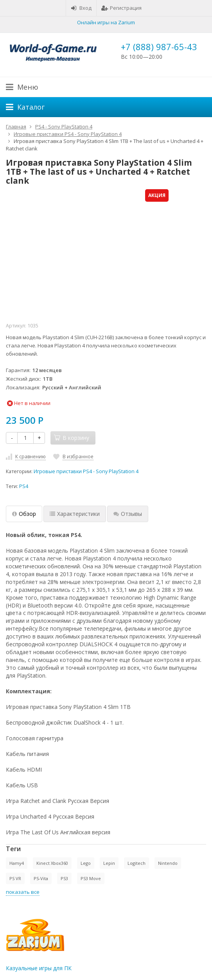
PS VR (15, 878)
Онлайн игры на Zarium (106, 22)
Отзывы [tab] (128, 514)
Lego (86, 863)
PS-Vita (41, 878)
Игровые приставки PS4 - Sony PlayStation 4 (86, 471)
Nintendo (168, 863)
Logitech (137, 863)
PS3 (64, 878)
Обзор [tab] (24, 514)
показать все (23, 892)
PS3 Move (91, 878)
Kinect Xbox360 (52, 863)
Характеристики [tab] (75, 514)
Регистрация (121, 8)
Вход (81, 8)
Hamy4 (17, 863)
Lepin (109, 863)
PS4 (24, 486)
